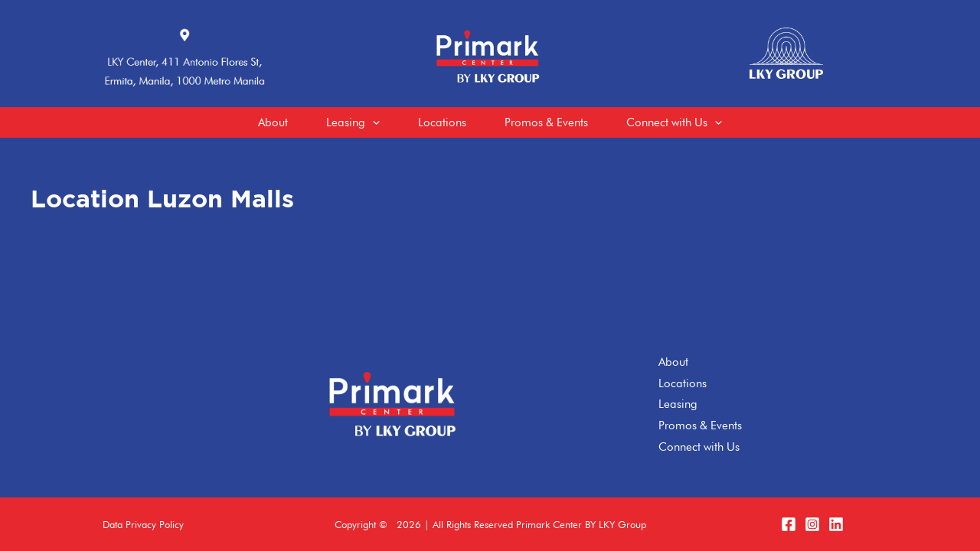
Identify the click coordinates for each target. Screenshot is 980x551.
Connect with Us (699, 447)
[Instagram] (812, 524)
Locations (683, 383)
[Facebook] (789, 524)
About (673, 362)
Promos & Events (700, 425)
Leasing (678, 404)
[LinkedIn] (836, 524)
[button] (143, 525)
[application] (372, 122)
